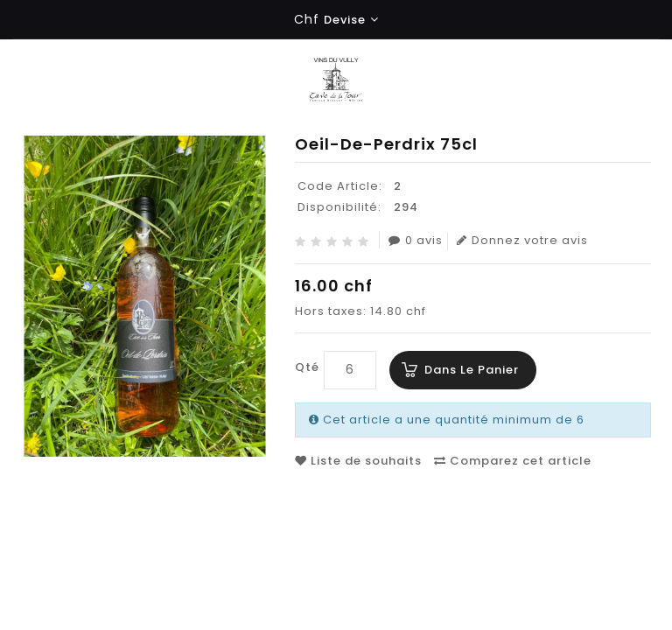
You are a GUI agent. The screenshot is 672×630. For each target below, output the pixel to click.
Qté (307, 367)
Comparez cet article (513, 461)
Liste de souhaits (358, 461)
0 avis (416, 241)
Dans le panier (472, 370)
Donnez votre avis (522, 241)
